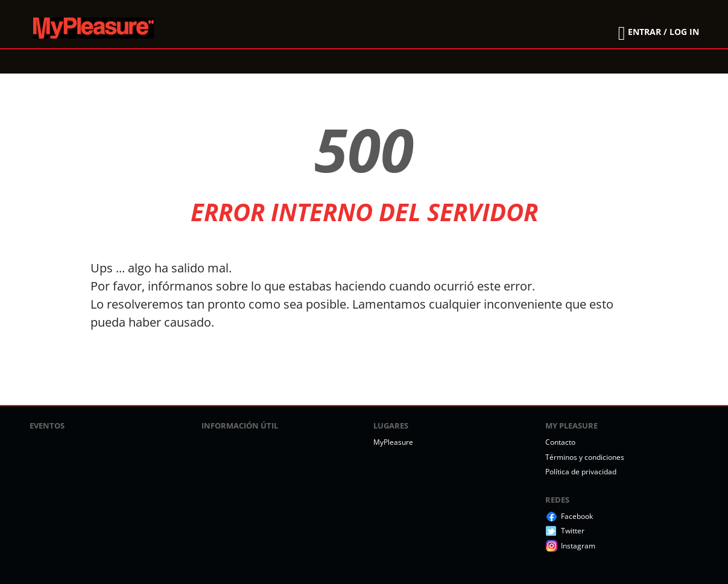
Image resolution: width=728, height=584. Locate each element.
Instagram (578, 546)
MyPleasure (393, 442)
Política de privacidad (581, 472)
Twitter (573, 531)
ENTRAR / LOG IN (663, 32)
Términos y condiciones (585, 457)
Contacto (560, 442)
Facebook (577, 516)
